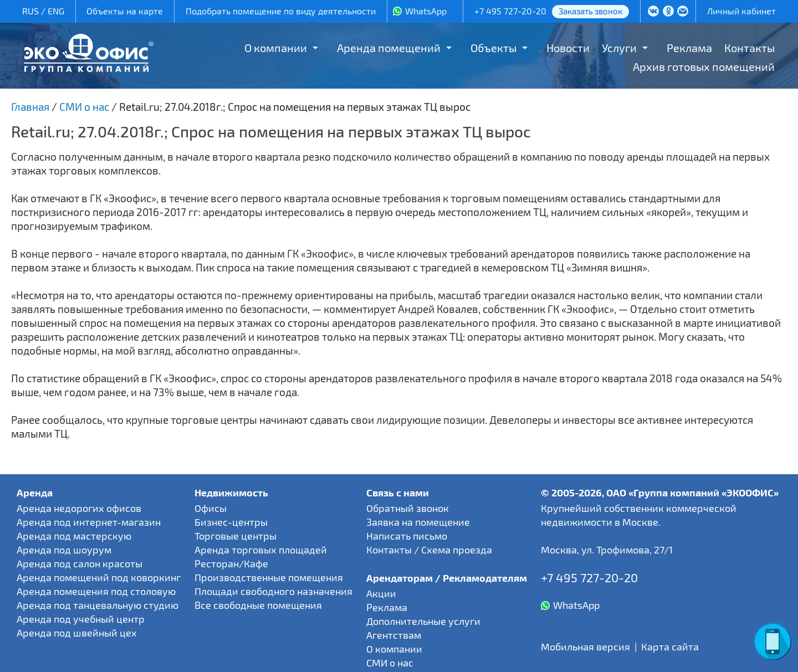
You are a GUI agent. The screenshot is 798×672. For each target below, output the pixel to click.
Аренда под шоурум (64, 550)
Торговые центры (236, 536)
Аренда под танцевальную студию (98, 605)
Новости (568, 48)
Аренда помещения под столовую (96, 591)
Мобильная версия (585, 647)
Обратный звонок (408, 508)
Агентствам (394, 635)
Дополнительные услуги (423, 621)
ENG (56, 11)
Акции (381, 593)
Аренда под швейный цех (77, 633)
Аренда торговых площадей (261, 550)
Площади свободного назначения (273, 591)
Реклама (689, 48)
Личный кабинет (741, 11)
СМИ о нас (390, 663)
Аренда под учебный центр (81, 619)
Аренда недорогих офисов (79, 508)
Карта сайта (670, 647)
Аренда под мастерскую (74, 536)
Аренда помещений (389, 48)
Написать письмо (407, 536)
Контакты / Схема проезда (429, 550)
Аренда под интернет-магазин (89, 522)
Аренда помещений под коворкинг (99, 577)
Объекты (493, 48)
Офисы (211, 508)
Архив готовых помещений (704, 66)
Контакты (750, 48)
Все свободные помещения (258, 605)
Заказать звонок (590, 11)
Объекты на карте (125, 11)
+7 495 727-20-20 (510, 11)
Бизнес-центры (231, 522)
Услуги (619, 48)
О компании (276, 48)
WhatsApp (426, 11)
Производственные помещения (269, 577)
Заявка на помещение (418, 522)
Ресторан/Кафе (231, 563)
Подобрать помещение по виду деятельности (281, 11)
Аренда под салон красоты (80, 563)
